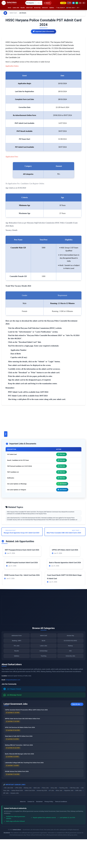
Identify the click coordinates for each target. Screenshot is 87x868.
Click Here (61, 483)
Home (10, 8)
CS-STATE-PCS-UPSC (70, 670)
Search (47, 3)
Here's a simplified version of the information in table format (28, 91)
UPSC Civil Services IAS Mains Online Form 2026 (20, 757)
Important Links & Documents (43, 31)
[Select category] (31, 3)
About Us (23, 830)
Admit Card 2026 (30, 819)
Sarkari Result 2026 (17, 819)
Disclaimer (39, 830)
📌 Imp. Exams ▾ (60, 8)
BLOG (43, 670)
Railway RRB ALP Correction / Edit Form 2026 (19, 774)
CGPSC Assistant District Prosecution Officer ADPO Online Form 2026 (26, 739)
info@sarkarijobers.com (13, 708)
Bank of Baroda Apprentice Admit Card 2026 (65, 591)
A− (84, 3)
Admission (45, 8)
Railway (70, 675)
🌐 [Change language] (69, 3)
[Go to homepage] (5, 13)
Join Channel (62, 513)
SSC (70, 680)
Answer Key (37, 8)
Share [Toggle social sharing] (6, 434)
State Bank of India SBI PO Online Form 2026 (19, 766)
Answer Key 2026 (42, 819)
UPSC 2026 (19, 817)
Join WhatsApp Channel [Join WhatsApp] (13, 724)
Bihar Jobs (59, 819)
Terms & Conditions (61, 830)
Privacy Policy (49, 830)
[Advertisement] (43, 51)
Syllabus (52, 8)
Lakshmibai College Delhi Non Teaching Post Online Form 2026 (24, 792)
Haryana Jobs (15, 822)
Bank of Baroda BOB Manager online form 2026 (19, 783)
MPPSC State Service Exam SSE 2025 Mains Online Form (22, 748)
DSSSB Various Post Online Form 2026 (17, 801)
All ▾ (78, 8)
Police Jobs (45, 817)
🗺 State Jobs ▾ (71, 8)
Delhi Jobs (79, 819)
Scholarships (43, 680)
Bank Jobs (37, 817)
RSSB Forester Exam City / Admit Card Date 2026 (22, 604)
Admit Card (29, 8)
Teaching (44, 685)
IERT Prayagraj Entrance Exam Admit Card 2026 (22, 579)
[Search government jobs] (39, 3)
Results (23, 8)
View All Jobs (77, 733)
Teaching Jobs (63, 817)
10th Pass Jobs (74, 817)
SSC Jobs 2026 (9, 817)
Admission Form (17, 665)
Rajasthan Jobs (69, 819)
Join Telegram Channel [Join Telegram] (12, 718)
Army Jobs (54, 817)
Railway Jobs (28, 817)
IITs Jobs (17, 675)
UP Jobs (52, 819)
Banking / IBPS (17, 670)
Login (63, 3)
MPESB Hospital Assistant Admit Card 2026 (22, 591)
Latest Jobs (16, 8)
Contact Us (31, 830)
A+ (80, 3)
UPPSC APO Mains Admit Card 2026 (65, 579)
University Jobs (70, 685)
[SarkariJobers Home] (9, 3)
